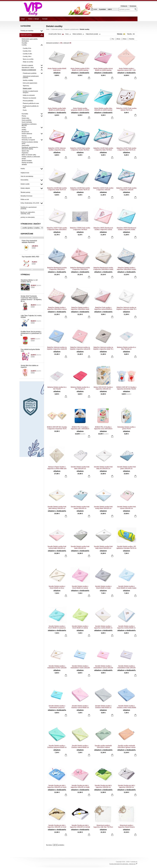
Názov (59, 34)
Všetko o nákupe (33, 19)
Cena (67, 34)
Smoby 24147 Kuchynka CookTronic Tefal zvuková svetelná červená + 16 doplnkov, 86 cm (31, 299)
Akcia (118, 39)
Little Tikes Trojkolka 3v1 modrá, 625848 (31, 316)
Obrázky (120, 34)
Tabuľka (129, 34)
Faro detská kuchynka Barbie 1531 (30, 350)
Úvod (23, 19)
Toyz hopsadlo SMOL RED (30, 257)
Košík (95, 9)
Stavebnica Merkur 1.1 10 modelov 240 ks (29, 281)
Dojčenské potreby (57, 29)
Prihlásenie (124, 6)
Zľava (125, 39)
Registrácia (133, 6)
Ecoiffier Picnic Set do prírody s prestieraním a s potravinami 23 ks (31, 333)
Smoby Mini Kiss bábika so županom (29, 366)
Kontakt (45, 19)
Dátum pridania (77, 34)
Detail (34, 248)
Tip (113, 39)
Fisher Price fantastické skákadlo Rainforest (29, 242)
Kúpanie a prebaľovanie (71, 29)
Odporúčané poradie (92, 34)
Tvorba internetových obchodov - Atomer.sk (123, 864)
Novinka (132, 39)
